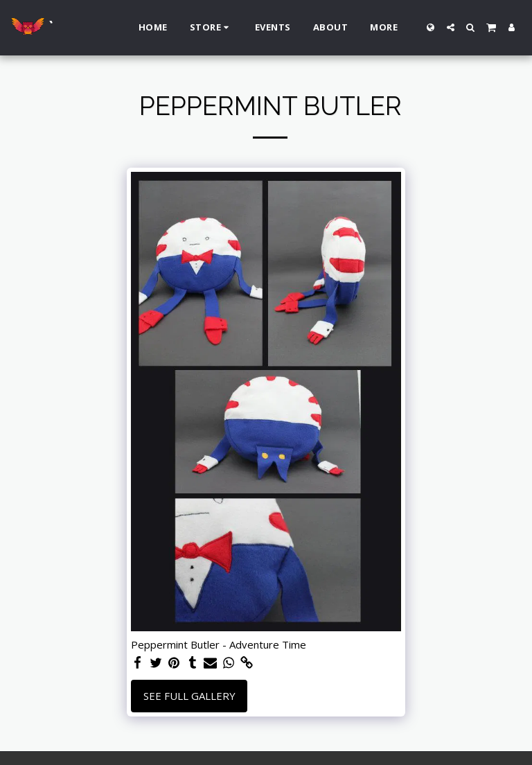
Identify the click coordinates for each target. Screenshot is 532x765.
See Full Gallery (189, 696)
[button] (451, 27)
